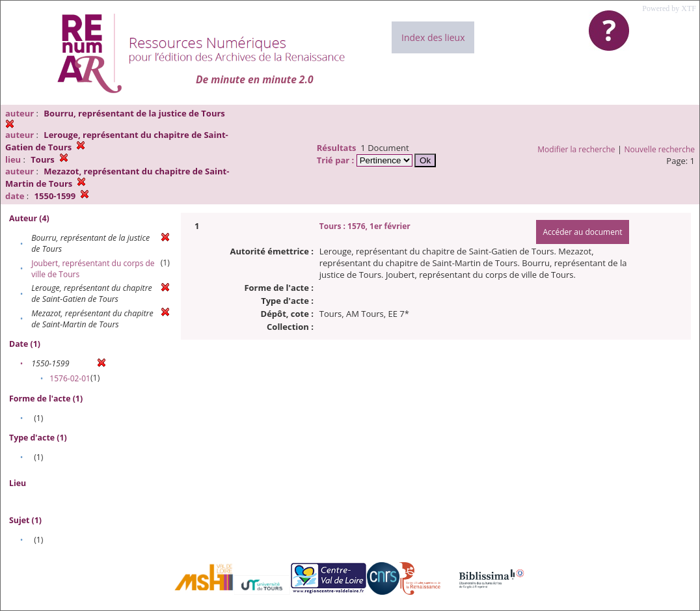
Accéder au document (582, 232)
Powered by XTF (669, 8)
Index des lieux (433, 37)
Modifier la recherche (576, 149)
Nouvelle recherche (660, 149)
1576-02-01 (70, 378)
